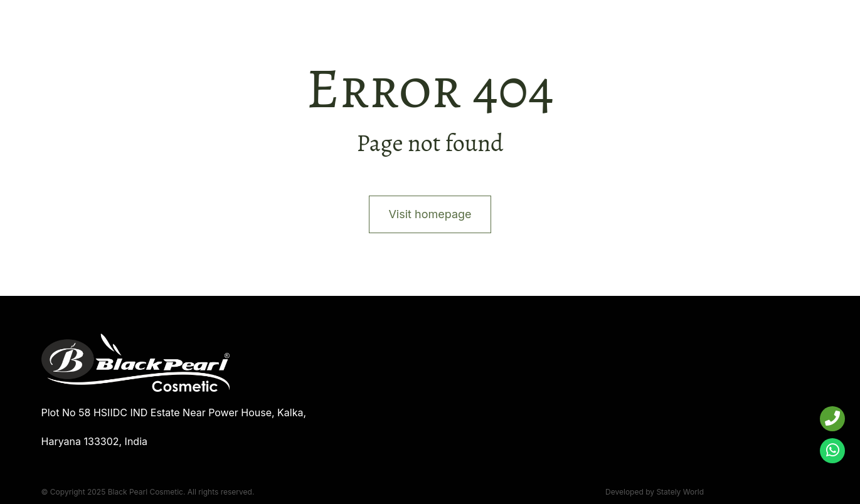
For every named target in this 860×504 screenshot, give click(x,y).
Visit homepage (430, 214)
